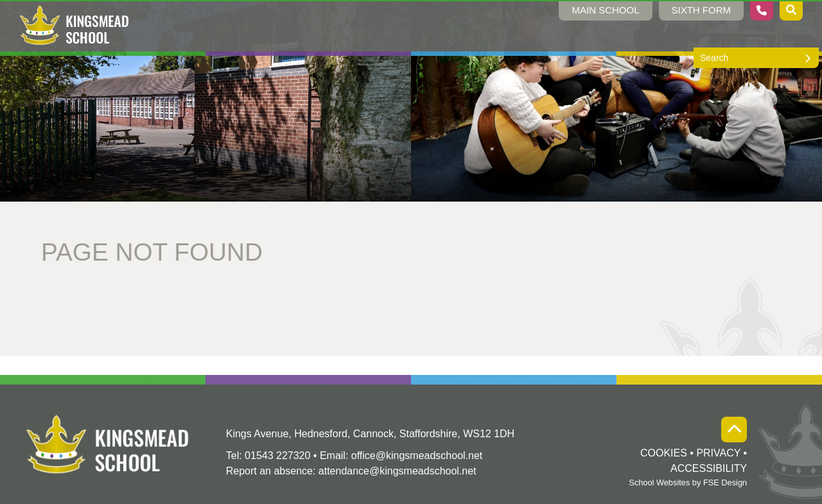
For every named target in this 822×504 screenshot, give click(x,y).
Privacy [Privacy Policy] (718, 453)
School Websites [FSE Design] (659, 482)
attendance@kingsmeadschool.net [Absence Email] (398, 471)
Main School (605, 10)
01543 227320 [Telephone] (277, 456)
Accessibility (709, 468)
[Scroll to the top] (734, 430)
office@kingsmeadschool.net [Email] (417, 456)
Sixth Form (702, 10)
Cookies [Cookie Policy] (664, 453)
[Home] (74, 26)
